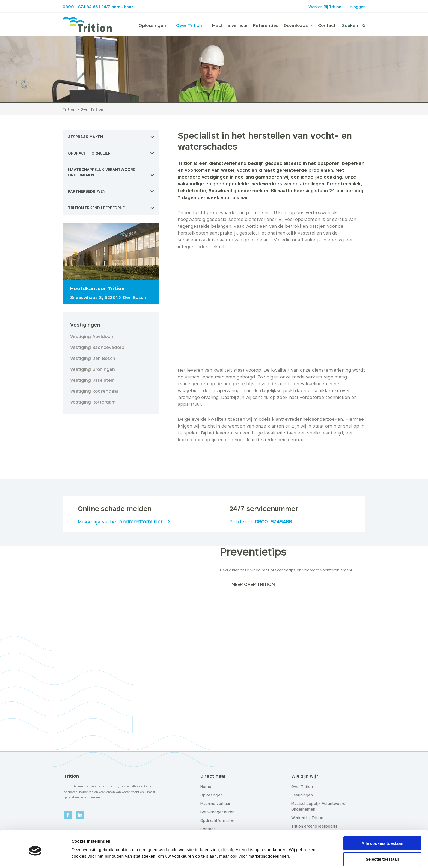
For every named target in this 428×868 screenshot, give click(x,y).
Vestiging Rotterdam (93, 402)
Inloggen (358, 7)
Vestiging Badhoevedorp (97, 347)
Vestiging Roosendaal (94, 391)
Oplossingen (155, 25)
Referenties (266, 25)
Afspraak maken (85, 137)
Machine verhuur (230, 25)
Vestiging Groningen (93, 369)
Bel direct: (261, 522)
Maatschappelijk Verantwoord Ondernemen (102, 172)
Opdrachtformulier (89, 153)
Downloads (298, 25)
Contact (327, 25)
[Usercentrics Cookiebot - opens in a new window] (35, 857)
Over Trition (191, 25)
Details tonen (295, 853)
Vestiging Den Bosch (93, 358)
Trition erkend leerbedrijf (96, 208)
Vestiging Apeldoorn (92, 336)
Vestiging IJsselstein (92, 380)
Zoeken (350, 25)
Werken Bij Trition (325, 7)
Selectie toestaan (383, 839)
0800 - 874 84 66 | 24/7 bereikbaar (98, 7)
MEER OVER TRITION (253, 584)
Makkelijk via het (120, 522)
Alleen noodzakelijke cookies (382, 854)
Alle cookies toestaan (382, 823)
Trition (69, 109)
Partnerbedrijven (87, 191)
